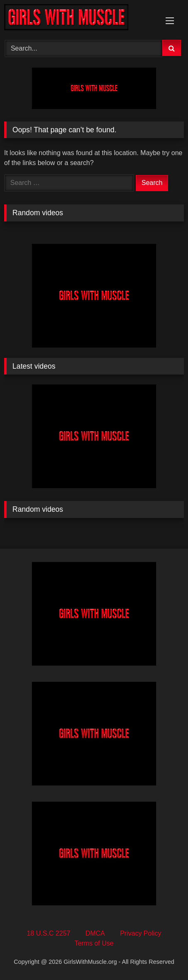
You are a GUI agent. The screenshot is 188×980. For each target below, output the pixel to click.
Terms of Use (94, 943)
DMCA (95, 933)
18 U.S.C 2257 (49, 933)
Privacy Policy (141, 933)
